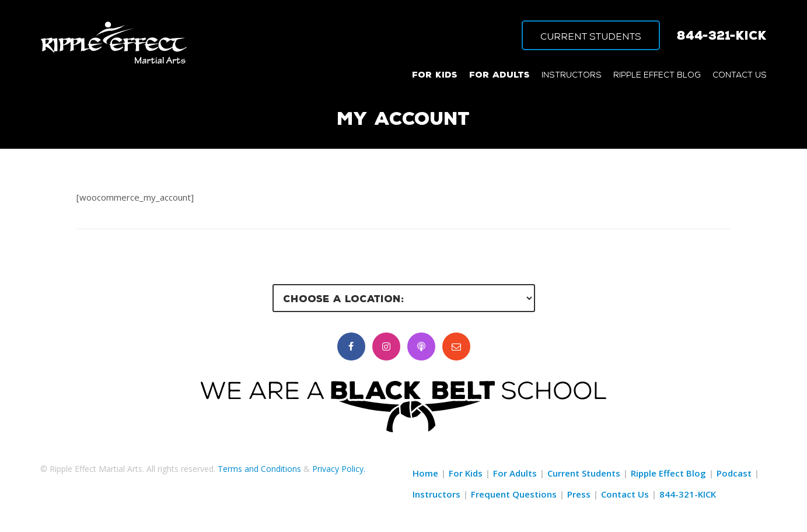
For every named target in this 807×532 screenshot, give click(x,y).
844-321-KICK (722, 35)
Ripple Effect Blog (668, 473)
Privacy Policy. (339, 469)
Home (425, 473)
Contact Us (625, 494)
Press (579, 494)
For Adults (515, 473)
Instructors (436, 494)
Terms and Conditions (259, 469)
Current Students (584, 473)
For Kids (466, 473)
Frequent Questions (514, 494)
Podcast (734, 473)
